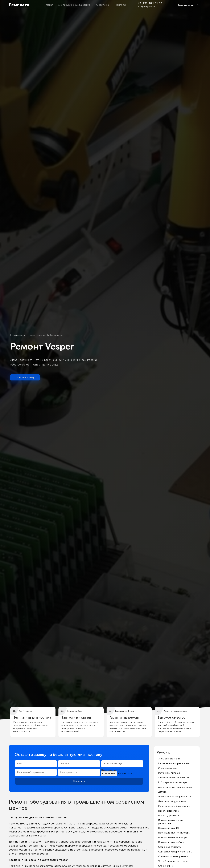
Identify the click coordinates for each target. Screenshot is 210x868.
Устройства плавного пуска (173, 861)
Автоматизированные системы (175, 787)
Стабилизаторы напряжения (173, 856)
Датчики (163, 792)
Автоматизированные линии (173, 778)
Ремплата (19, 5)
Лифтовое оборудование (172, 801)
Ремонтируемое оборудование (75, 5)
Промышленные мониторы (173, 837)
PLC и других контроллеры (173, 782)
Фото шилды (108, 770)
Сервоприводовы (168, 768)
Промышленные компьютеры (174, 833)
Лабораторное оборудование (174, 797)
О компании (104, 5)
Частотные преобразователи (174, 763)
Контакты (121, 5)
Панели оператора (168, 811)
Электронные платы (169, 759)
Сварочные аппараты (170, 847)
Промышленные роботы (171, 842)
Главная (49, 5)
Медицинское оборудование (174, 806)
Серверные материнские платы (175, 852)
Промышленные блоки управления (170, 822)
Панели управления (169, 815)
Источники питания (169, 773)
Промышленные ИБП (170, 828)
